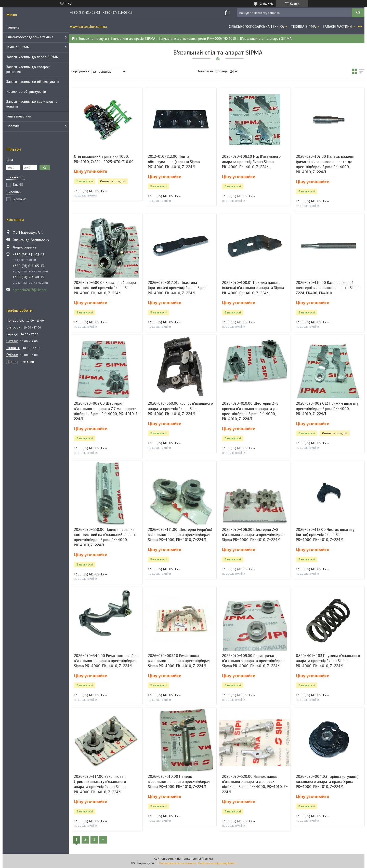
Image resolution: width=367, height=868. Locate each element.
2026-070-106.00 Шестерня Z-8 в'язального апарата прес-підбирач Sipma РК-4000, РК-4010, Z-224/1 (253, 535)
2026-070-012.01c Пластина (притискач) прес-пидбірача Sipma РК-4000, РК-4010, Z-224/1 (178, 288)
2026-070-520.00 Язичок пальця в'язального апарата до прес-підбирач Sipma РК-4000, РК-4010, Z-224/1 (255, 784)
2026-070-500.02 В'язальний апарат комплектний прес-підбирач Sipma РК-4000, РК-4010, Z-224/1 (106, 288)
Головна (13, 27)
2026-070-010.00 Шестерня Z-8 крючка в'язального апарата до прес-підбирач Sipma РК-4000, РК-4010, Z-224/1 (250, 411)
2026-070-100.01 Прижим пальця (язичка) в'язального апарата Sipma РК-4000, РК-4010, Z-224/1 (253, 288)
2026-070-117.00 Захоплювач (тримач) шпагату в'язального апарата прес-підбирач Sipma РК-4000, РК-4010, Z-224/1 (100, 784)
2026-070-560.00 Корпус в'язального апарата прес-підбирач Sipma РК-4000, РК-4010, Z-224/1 (180, 409)
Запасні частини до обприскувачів (33, 82)
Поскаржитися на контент (178, 863)
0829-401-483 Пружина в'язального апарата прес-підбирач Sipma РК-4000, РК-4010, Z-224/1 (328, 661)
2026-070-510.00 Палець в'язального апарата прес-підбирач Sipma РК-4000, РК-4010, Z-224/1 (179, 782)
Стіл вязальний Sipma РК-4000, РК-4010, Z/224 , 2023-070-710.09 (104, 159)
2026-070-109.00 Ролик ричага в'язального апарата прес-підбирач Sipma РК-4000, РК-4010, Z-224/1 (253, 661)
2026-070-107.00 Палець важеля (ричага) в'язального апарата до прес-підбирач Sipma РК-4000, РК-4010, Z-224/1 (325, 164)
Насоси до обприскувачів (26, 92)
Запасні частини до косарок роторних (28, 69)
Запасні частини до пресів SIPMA (32, 57)
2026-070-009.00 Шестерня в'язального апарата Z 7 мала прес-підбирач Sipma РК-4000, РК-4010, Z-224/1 (107, 411)
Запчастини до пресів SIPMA (133, 39)
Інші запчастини (19, 116)
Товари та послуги (93, 39)
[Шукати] (358, 13)
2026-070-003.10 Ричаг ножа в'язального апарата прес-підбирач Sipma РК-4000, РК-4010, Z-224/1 (179, 661)
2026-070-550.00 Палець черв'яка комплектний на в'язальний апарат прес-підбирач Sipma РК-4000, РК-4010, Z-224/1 (105, 537)
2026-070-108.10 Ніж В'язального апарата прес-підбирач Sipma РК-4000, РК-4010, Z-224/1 (251, 162)
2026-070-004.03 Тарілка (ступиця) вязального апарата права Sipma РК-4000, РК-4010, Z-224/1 (327, 782)
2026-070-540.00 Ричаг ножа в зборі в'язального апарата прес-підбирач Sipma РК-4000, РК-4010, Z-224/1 (106, 661)
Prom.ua (207, 859)
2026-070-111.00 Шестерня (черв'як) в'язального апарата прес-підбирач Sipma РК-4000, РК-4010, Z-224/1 (180, 535)
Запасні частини (337, 27)
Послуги (13, 126)
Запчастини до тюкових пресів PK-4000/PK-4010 (197, 39)
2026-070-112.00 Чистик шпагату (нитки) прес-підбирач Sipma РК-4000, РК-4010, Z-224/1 (325, 535)
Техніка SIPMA (18, 47)
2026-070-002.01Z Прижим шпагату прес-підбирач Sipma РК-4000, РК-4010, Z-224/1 (327, 409)
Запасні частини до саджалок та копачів (32, 104)
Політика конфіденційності (217, 863)
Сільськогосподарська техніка (30, 37)
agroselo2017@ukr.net (30, 290)
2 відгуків (267, 4)
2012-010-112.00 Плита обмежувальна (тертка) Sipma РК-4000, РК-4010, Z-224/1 (174, 162)
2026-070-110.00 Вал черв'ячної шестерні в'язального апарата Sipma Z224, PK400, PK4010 (328, 288)
